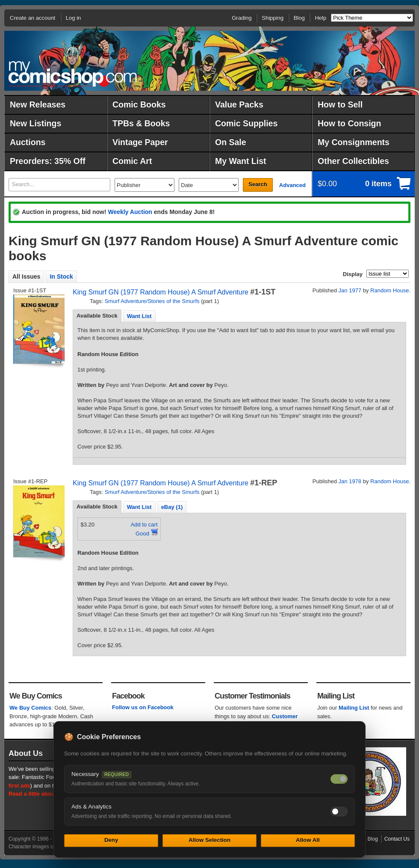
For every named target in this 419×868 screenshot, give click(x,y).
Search (258, 184)
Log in (73, 18)
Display (353, 274)
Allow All (308, 840)
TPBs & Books (141, 123)
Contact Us (397, 839)
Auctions (28, 142)
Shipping (273, 18)
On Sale (231, 142)
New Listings (35, 123)
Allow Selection (209, 840)
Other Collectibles (353, 161)
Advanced (292, 185)
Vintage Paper (140, 142)
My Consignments (354, 142)
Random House (389, 290)
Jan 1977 (350, 290)
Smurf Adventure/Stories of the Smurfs (152, 301)
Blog (299, 18)
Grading (242, 18)
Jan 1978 (350, 481)
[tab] (97, 316)
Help (320, 18)
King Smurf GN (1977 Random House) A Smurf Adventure (161, 292)
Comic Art (132, 161)
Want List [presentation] (139, 316)
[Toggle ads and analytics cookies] (339, 812)
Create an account (32, 18)
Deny (111, 840)
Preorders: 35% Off (48, 161)
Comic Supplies (246, 123)
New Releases (38, 104)
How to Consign (349, 123)
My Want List (241, 161)
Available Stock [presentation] (97, 316)
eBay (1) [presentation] (172, 507)
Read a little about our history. (48, 794)
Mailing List (354, 708)
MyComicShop (73, 74)
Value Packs (239, 104)
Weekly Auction (130, 212)
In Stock (61, 276)
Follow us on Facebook (143, 707)
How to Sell (340, 104)
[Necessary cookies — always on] (339, 779)
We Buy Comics (30, 708)
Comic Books (139, 104)
